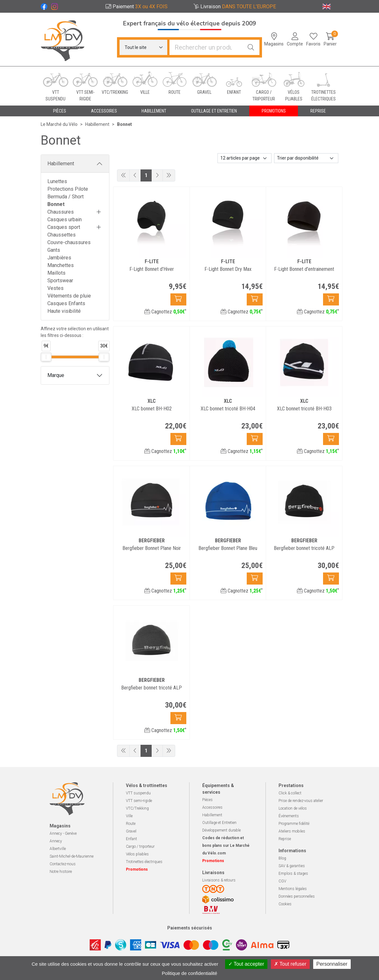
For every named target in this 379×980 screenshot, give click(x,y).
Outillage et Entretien (219, 823)
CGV (282, 881)
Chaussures (61, 212)
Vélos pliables (137, 854)
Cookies (285, 904)
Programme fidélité (294, 824)
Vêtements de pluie (69, 296)
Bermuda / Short (65, 197)
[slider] (46, 357)
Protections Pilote (68, 189)
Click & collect (290, 793)
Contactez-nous (63, 864)
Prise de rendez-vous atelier (301, 801)
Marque (56, 375)
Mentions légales (293, 889)
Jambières (59, 258)
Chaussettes (62, 235)
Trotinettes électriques (144, 862)
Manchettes (61, 265)
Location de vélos (293, 808)
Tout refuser (290, 964)
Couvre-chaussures (69, 242)
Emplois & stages (293, 874)
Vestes (55, 288)
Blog (282, 858)
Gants (54, 250)
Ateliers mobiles (292, 831)
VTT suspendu (138, 793)
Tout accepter (246, 964)
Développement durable (221, 830)
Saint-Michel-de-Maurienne (72, 856)
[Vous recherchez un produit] (206, 47)
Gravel (131, 831)
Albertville (58, 849)
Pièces (207, 800)
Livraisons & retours (219, 880)
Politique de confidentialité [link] (190, 973)
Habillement (61, 164)
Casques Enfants (66, 303)
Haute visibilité (64, 311)
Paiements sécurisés (190, 928)
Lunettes (57, 181)
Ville (129, 816)
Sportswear (60, 281)
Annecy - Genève (63, 833)
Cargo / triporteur (140, 846)
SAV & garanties (292, 866)
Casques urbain (65, 219)
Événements (289, 816)
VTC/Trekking (137, 808)
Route (131, 824)
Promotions (274, 111)
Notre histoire (61, 872)
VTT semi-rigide (139, 801)
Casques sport (64, 227)
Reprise (285, 839)
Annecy (56, 841)
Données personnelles (297, 896)
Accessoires (212, 807)
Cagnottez (165, 312)
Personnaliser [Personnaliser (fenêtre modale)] (332, 964)
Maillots (56, 273)
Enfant (131, 839)
